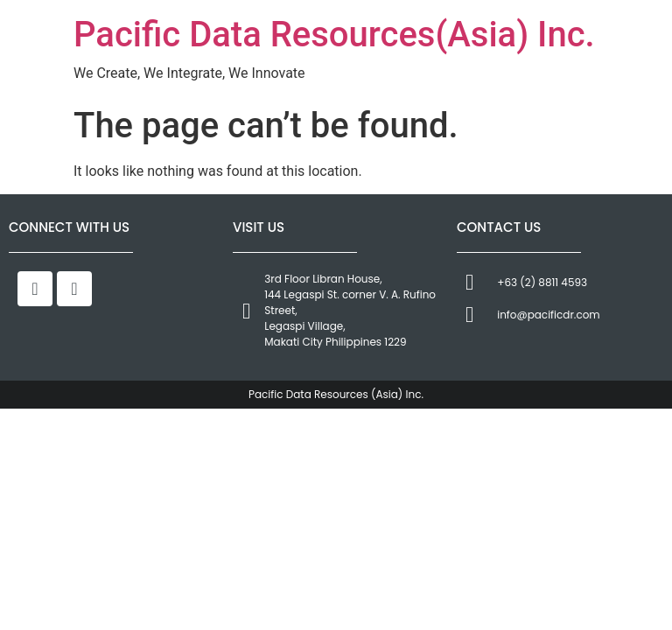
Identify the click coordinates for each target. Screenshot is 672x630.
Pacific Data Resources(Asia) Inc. (334, 35)
